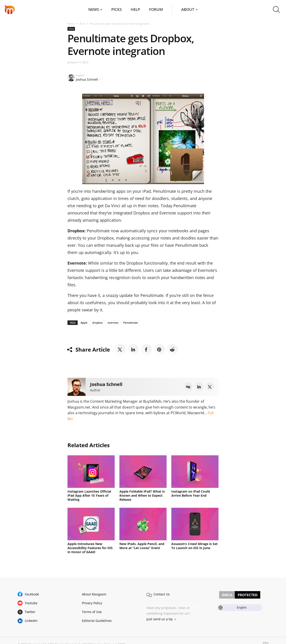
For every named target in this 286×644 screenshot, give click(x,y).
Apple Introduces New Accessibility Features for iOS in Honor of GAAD (90, 548)
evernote (113, 323)
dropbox (98, 323)
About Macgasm (94, 594)
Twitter (30, 612)
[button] (276, 9)
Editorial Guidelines (97, 621)
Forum (156, 9)
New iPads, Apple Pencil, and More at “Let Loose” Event (142, 546)
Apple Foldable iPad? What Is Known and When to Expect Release (142, 495)
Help (135, 9)
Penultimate (130, 323)
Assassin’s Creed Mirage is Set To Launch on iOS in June (194, 546)
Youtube (31, 603)
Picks (116, 9)
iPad (82, 24)
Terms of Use (92, 612)
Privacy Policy (92, 603)
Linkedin (31, 621)
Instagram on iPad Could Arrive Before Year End (191, 493)
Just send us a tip (160, 619)
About (188, 9)
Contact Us (162, 594)
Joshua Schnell (87, 79)
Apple (84, 323)
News (94, 9)
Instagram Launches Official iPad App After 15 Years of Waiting (89, 495)
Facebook (32, 594)
